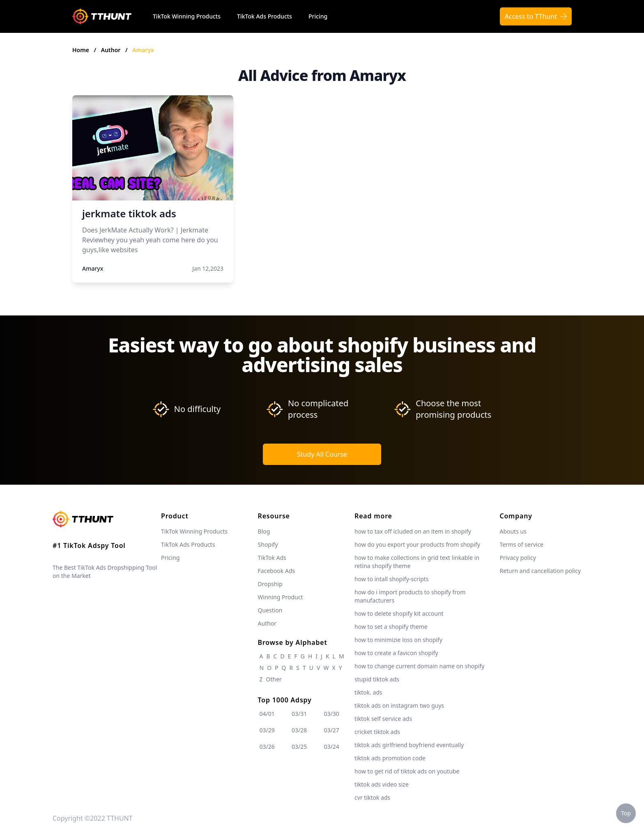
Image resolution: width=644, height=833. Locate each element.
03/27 (332, 730)
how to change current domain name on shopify (419, 666)
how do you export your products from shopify (417, 544)
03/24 (332, 747)
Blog (264, 531)
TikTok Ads (272, 558)
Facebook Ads (277, 571)
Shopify (268, 544)
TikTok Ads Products (264, 16)
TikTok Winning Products (187, 16)
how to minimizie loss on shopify (398, 640)
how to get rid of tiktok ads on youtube (407, 771)
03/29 (267, 730)
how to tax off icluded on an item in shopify (413, 531)
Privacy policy (518, 558)
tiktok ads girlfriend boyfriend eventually (409, 745)
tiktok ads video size (382, 784)
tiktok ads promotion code (390, 758)
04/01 (267, 714)
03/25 (299, 747)
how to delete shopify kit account (399, 613)
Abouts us (513, 531)
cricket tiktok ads (377, 732)
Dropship (270, 584)
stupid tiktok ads (377, 679)
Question (270, 610)
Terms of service (521, 544)
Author (112, 50)
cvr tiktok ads (372, 797)
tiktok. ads (368, 692)
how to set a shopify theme (391, 627)
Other (274, 679)
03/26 (267, 747)
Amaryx (143, 50)
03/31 (299, 714)
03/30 (332, 714)
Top (626, 813)
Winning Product (281, 597)
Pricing (318, 16)
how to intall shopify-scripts (391, 579)
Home (81, 50)
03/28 (299, 730)
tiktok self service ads (383, 719)
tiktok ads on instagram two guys (399, 705)
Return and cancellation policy (540, 571)
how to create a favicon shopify (396, 653)
